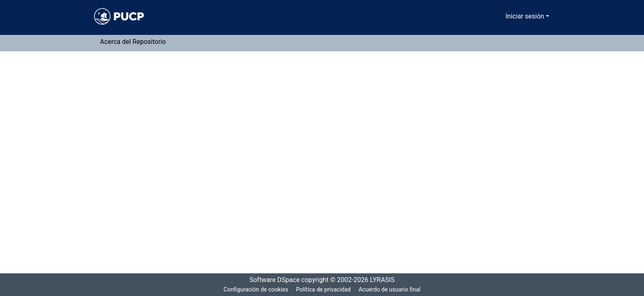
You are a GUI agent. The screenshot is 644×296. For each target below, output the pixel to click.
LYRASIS (385, 280)
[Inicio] (119, 16)
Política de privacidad (323, 290)
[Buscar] (489, 16)
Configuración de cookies (254, 290)
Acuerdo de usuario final (390, 290)
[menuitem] (501, 16)
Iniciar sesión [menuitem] (526, 16)
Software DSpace (272, 280)
